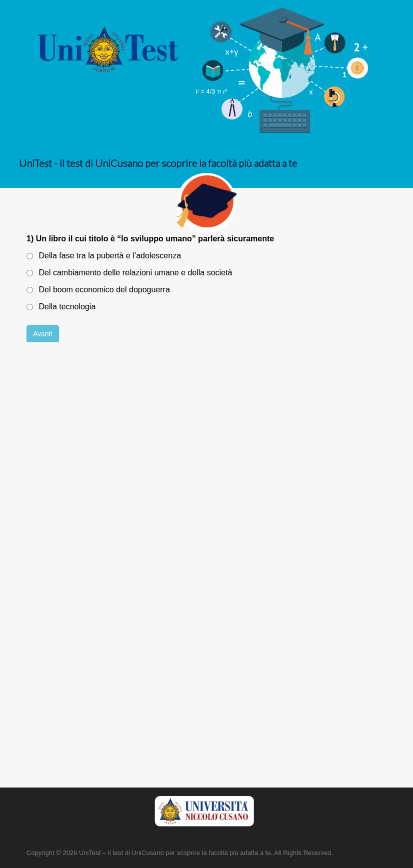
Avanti (43, 334)
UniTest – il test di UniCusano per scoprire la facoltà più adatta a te (175, 853)
